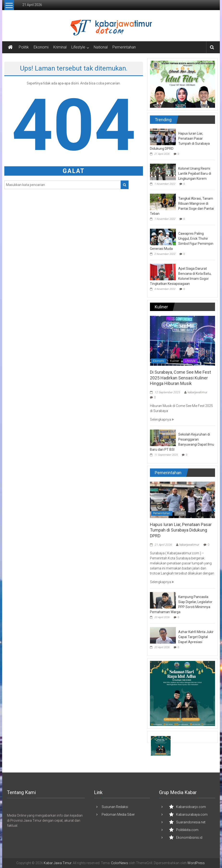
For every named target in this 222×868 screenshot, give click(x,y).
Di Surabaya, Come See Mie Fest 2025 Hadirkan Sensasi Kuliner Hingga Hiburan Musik (180, 378)
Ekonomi (41, 47)
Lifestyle (78, 47)
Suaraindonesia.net (191, 822)
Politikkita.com (187, 830)
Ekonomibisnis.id (189, 838)
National (101, 47)
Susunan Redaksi (115, 807)
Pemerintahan (124, 47)
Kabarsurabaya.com (192, 814)
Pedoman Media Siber (118, 814)
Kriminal (60, 47)
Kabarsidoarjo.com (191, 807)
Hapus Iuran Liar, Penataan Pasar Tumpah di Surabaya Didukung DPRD (181, 530)
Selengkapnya (162, 419)
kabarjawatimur (197, 392)
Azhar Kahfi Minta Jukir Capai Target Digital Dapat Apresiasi (196, 637)
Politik (24, 47)
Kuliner (175, 361)
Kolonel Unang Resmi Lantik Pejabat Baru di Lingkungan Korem (195, 174)
